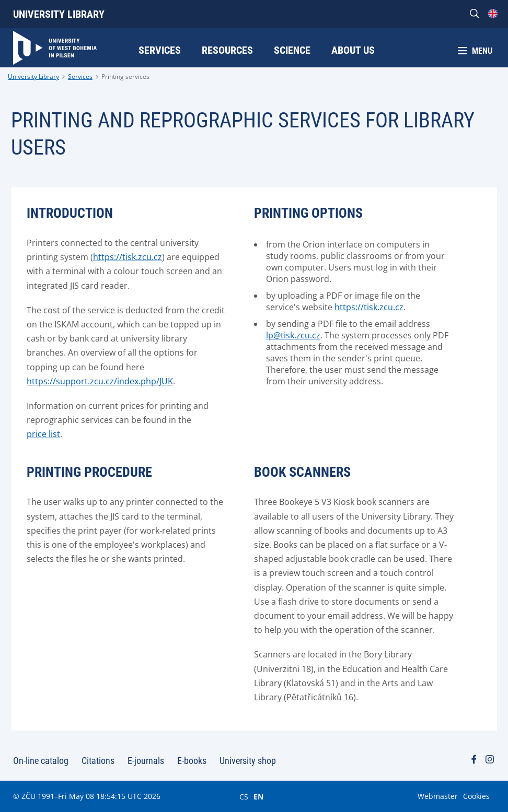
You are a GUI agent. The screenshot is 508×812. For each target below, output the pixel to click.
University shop (248, 761)
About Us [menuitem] (353, 50)
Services (80, 77)
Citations (98, 761)
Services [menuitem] (160, 50)
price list (43, 434)
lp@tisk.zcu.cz (293, 335)
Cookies (476, 796)
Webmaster (438, 796)
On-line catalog (41, 761)
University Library (59, 14)
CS (244, 796)
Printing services (125, 77)
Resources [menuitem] (227, 50)
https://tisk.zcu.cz (369, 307)
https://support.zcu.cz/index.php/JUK (100, 381)
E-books (192, 761)
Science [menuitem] (292, 50)
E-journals (146, 761)
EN (258, 796)
